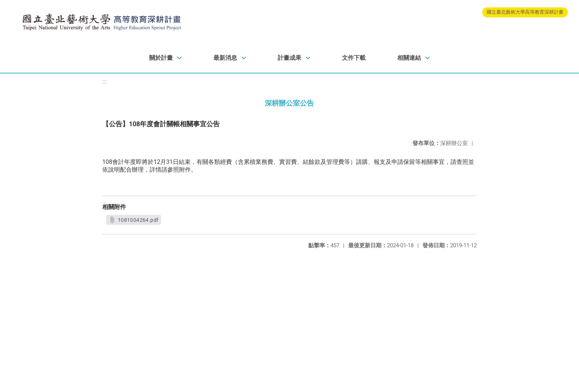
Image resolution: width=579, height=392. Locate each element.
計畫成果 (289, 58)
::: (105, 81)
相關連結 (409, 58)
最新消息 (225, 58)
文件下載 (354, 58)
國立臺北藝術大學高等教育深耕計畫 (525, 12)
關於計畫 (161, 58)
